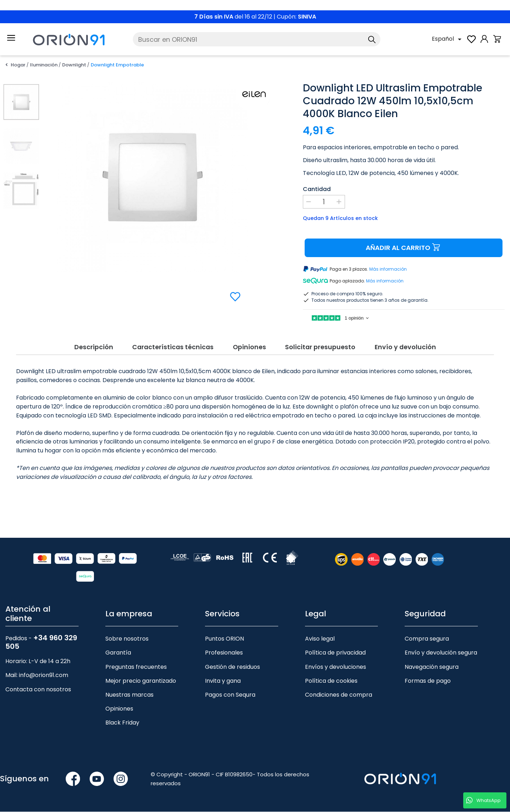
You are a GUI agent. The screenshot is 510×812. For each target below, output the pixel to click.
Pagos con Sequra (230, 695)
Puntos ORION (224, 639)
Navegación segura (432, 667)
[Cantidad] (324, 202)
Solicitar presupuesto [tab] (323, 347)
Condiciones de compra (339, 695)
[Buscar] (257, 39)
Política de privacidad (335, 653)
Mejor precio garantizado (141, 681)
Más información (388, 269)
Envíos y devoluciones (336, 667)
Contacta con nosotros (38, 690)
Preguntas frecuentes (136, 667)
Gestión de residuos (232, 667)
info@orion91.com (44, 676)
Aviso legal (320, 639)
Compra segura (427, 639)
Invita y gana (223, 681)
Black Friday (122, 723)
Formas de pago (428, 681)
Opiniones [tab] (250, 347)
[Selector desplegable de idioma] (448, 39)
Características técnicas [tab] (170, 347)
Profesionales (224, 653)
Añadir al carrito (404, 248)
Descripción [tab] (88, 347)
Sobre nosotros (127, 639)
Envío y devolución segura (441, 653)
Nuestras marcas (129, 695)
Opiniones (119, 709)
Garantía (118, 653)
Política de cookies (331, 681)
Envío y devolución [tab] (410, 347)
